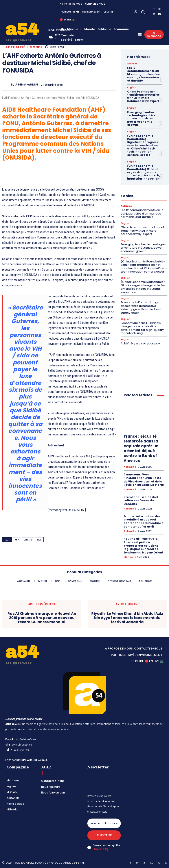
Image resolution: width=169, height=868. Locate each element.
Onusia (28, 540)
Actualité (15, 47)
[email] (104, 823)
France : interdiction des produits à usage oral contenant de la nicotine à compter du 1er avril (144, 521)
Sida (39, 540)
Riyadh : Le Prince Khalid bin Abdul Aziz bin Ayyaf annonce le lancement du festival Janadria (127, 618)
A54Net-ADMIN (27, 85)
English (132, 87)
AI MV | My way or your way (140, 343)
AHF (17, 540)
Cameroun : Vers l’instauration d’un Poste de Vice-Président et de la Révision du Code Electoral (144, 480)
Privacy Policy (100, 849)
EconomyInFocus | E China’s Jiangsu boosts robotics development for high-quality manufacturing (142, 328)
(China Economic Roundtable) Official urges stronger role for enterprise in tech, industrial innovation (143, 172)
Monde (36, 47)
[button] (143, 12)
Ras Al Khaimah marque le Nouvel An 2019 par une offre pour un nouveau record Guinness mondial (42, 618)
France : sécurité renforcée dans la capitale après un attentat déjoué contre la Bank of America (141, 448)
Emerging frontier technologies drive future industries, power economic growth (141, 119)
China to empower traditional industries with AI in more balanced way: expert (143, 96)
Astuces (132, 64)
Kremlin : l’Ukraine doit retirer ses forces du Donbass (141, 500)
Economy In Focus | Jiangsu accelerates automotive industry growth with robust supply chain (141, 308)
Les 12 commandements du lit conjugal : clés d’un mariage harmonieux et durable (144, 74)
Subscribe (104, 835)
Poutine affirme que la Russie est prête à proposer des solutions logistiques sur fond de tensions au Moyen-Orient (143, 545)
